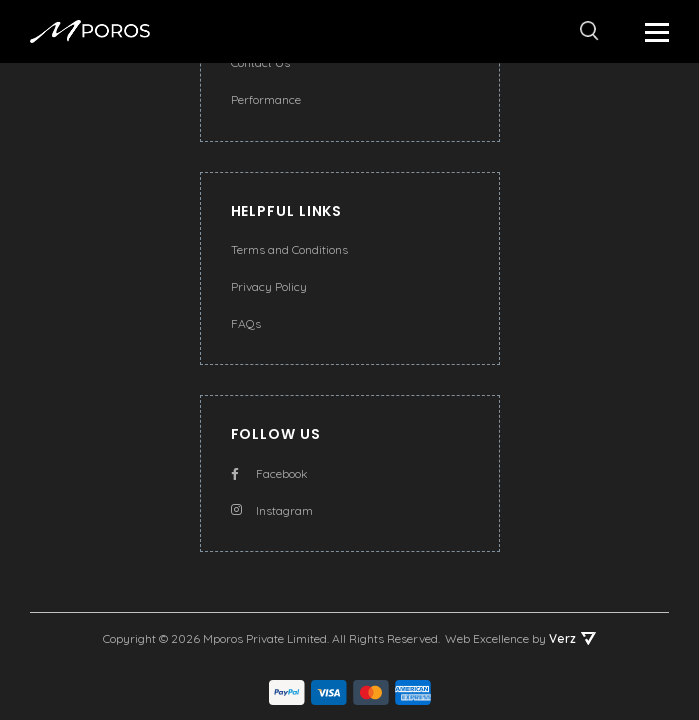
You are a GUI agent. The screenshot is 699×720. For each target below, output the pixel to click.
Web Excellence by (520, 638)
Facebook (269, 473)
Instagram (272, 510)
